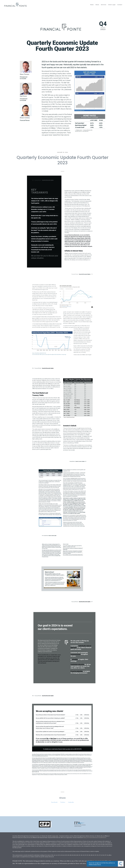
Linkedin (71, 802)
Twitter (63, 802)
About (97, 5)
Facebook (54, 802)
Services (104, 5)
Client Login (112, 5)
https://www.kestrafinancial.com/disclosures (95, 838)
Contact (120, 5)
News (92, 5)
